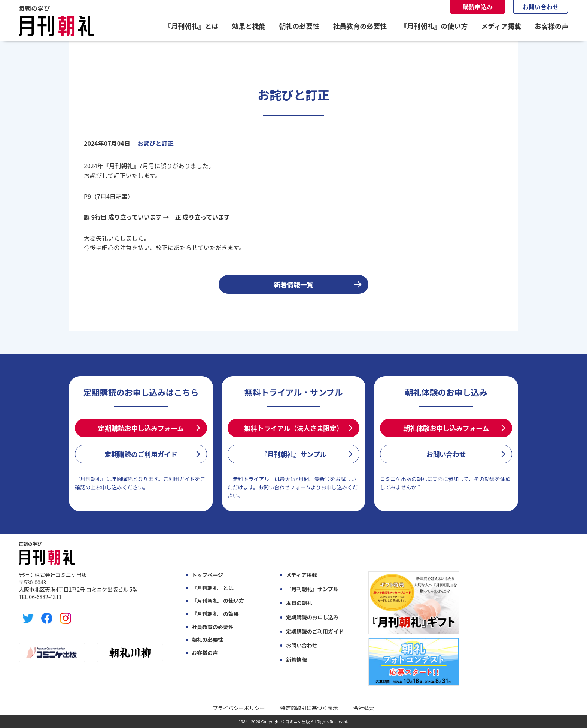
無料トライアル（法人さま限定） (293, 428)
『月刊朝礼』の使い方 (434, 26)
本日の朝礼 (299, 603)
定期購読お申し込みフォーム (141, 428)
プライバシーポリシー (239, 708)
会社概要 (364, 708)
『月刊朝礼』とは (191, 26)
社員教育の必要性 (360, 26)
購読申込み (478, 7)
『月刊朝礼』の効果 (215, 614)
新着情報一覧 (293, 284)
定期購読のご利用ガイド (141, 454)
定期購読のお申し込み (312, 617)
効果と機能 (249, 26)
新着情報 (296, 660)
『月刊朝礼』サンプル (293, 454)
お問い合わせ (541, 7)
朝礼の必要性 (299, 26)
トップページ (207, 575)
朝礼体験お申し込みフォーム (446, 428)
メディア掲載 (501, 26)
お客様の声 (551, 26)
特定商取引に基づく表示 (309, 708)
